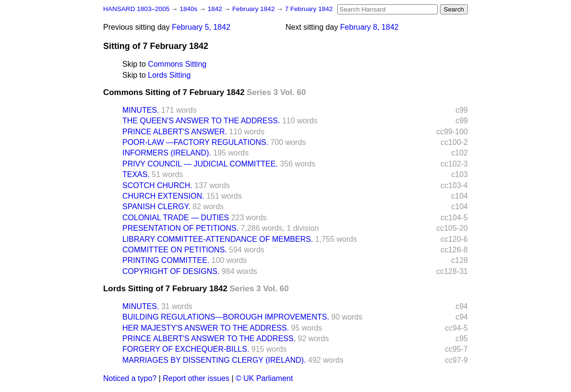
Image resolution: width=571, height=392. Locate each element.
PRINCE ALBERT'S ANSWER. (175, 132)
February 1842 (254, 9)
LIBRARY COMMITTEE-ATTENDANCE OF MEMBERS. (218, 239)
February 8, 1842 (369, 27)
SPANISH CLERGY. (156, 207)
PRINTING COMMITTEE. (166, 260)
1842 (216, 9)
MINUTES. (141, 110)
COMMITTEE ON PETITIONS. (175, 250)
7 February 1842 (309, 9)
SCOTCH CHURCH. (157, 185)
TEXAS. (136, 174)
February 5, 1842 (201, 27)
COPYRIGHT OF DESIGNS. (171, 271)
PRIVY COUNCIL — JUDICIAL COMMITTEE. (200, 164)
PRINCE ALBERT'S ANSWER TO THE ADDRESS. (209, 339)
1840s (189, 9)
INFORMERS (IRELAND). (167, 153)
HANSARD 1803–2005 (136, 9)
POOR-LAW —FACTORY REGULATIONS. (195, 142)
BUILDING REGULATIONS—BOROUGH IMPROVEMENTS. (226, 317)
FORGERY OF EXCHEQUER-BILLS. (186, 349)
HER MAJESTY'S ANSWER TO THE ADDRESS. (206, 328)
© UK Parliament (264, 378)
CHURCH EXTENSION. (163, 196)
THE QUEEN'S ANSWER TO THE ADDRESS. (201, 121)
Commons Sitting (177, 64)
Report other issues (196, 378)
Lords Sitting (169, 75)
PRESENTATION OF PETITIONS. (180, 228)
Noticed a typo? (130, 378)
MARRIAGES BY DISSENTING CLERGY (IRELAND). (214, 360)
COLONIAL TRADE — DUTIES (176, 218)
